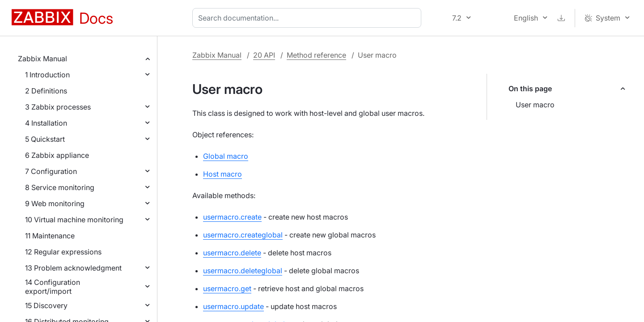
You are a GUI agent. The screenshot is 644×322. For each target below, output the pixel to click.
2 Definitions (46, 91)
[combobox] (309, 18)
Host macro (222, 174)
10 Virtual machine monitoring (74, 220)
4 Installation (46, 123)
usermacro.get (227, 288)
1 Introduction (47, 75)
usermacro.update (233, 306)
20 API (264, 55)
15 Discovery (46, 305)
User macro (535, 105)
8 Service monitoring (60, 187)
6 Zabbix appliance (57, 155)
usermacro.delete (232, 253)
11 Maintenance (50, 236)
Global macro (226, 156)
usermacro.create (232, 217)
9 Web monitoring (55, 203)
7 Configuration (51, 171)
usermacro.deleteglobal (243, 271)
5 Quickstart (45, 139)
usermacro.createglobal (243, 235)
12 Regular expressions (63, 252)
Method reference (316, 55)
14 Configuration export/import (53, 287)
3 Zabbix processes (58, 107)
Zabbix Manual (42, 59)
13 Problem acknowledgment (73, 268)
